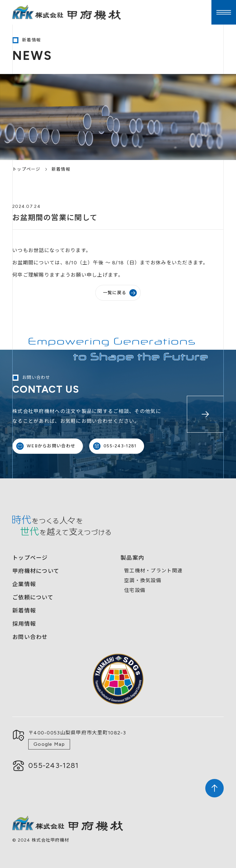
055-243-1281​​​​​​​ (53, 765)
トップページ (26, 169)
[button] (224, 12)
